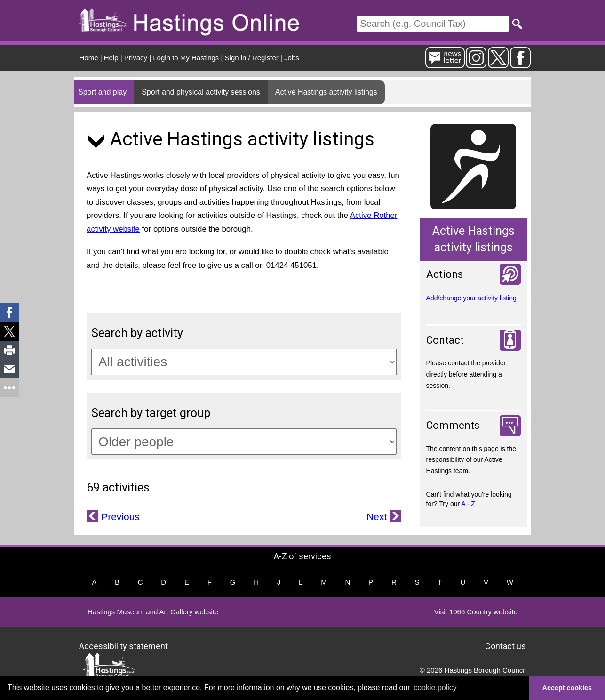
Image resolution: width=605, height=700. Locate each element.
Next (378, 517)
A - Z (468, 504)
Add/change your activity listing (471, 298)
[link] (9, 313)
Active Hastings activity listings (326, 92)
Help (111, 58)
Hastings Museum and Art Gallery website (153, 612)
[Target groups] (244, 442)
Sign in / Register (252, 58)
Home (89, 58)
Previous (119, 517)
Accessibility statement (123, 646)
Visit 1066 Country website (476, 612)
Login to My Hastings (186, 58)
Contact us (505, 646)
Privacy (136, 58)
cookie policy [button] (435, 688)
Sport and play (102, 92)
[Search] (433, 24)
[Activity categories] (244, 362)
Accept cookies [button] (567, 688)
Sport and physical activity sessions (201, 92)
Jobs (292, 58)
